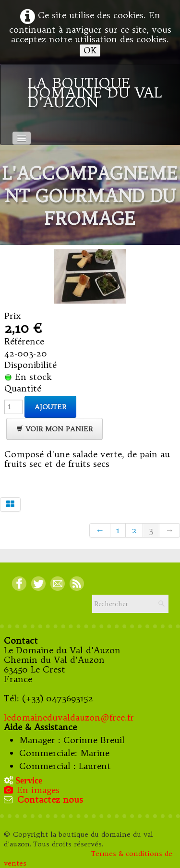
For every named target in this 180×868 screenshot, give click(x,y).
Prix (13, 316)
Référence (24, 342)
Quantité (23, 389)
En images (33, 790)
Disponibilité (30, 365)
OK (90, 50)
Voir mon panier (54, 429)
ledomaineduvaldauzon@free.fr (69, 717)
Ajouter (50, 407)
